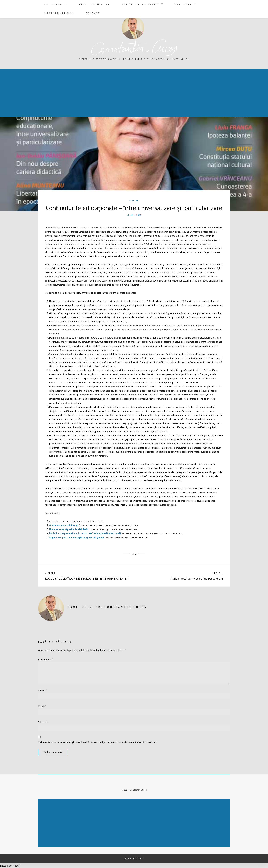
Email (42, 706)
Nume (43, 690)
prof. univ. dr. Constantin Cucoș (108, 607)
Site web (43, 722)
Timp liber (160, 4)
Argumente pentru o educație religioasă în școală (76, 537)
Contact (219, 4)
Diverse (134, 201)
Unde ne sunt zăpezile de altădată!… (70, 529)
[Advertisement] (103, 93)
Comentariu (46, 659)
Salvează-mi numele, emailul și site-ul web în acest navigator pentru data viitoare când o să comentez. (98, 742)
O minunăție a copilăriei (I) (64, 525)
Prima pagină (54, 4)
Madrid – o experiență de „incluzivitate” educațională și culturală (85, 533)
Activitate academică (125, 4)
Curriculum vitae (87, 4)
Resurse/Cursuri (191, 4)
